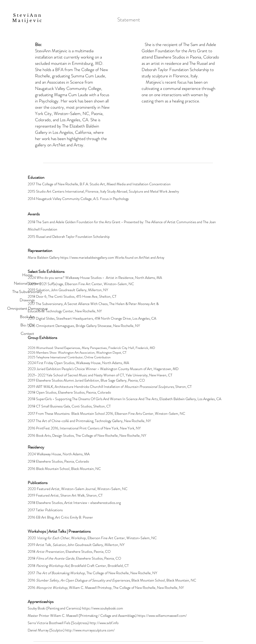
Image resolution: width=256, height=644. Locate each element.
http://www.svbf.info (104, 623)
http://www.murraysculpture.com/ (90, 630)
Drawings (27, 300)
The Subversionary (27, 292)
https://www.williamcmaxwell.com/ (162, 616)
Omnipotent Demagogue (27, 308)
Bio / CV (27, 325)
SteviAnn (29, 15)
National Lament (27, 283)
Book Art (27, 317)
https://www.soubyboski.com (103, 608)
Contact (27, 333)
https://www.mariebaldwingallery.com (87, 257)
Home (27, 275)
